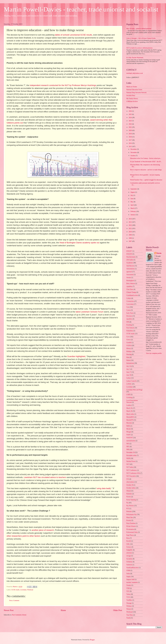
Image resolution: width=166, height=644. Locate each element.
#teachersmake (131, 257)
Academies (130, 263)
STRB (128, 571)
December (134, 149)
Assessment (130, 275)
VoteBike (129, 600)
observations (130, 482)
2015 (130, 147)
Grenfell (129, 343)
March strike (130, 414)
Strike (128, 574)
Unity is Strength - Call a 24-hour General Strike (141, 38)
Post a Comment (14, 601)
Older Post (118, 610)
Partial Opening (131, 500)
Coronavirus (130, 301)
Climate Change (131, 292)
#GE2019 (129, 254)
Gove (128, 337)
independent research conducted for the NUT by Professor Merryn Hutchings (63, 85)
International (130, 363)
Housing (129, 354)
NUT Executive (131, 476)
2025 (130, 114)
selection (129, 553)
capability (129, 286)
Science (129, 547)
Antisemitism (130, 269)
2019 (130, 134)
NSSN (128, 458)
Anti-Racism (130, 266)
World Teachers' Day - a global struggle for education (146, 180)
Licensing (129, 398)
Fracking (129, 325)
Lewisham (23, 590)
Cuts (128, 307)
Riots (128, 538)
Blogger (92, 640)
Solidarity (129, 562)
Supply (129, 577)
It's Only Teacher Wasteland (135, 58)
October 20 (130, 485)
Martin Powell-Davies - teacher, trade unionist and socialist (81, 9)
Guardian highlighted (76, 356)
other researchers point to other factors (23, 536)
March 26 (129, 408)
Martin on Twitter (132, 87)
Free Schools (130, 328)
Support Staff (130, 579)
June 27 (129, 372)
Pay (128, 503)
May (132, 202)
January (133, 215)
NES (128, 444)
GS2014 (129, 346)
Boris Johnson (131, 284)
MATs (128, 426)
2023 (130, 121)
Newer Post (9, 610)
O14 (128, 479)
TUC (128, 591)
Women (129, 609)
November (134, 152)
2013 (130, 222)
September (134, 189)
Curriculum (130, 304)
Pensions (129, 511)
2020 (130, 130)
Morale (129, 429)
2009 (130, 235)
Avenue (129, 278)
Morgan (129, 432)
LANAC (129, 384)
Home (63, 610)
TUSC (128, 597)
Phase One (130, 517)
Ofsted (128, 491)
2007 (130, 241)
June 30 (129, 375)
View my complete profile (154, 353)
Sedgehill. (129, 550)
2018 (130, 137)
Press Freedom (131, 523)
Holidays (129, 351)
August (133, 192)
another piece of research (43, 530)
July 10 (129, 366)
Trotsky (129, 585)
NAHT (128, 435)
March (133, 208)
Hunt (128, 357)
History (129, 348)
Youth (128, 618)
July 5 (128, 369)
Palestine (129, 494)
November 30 (130, 452)
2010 (130, 232)
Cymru (128, 310)
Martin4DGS (130, 417)
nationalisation (131, 441)
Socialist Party (131, 95)
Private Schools (131, 526)
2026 (130, 111)
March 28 (129, 411)
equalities (129, 319)
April (132, 205)
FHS (128, 322)
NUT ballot (130, 467)
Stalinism (129, 565)
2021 (130, 127)
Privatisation (130, 529)
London (129, 405)
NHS (128, 450)
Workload (30, 590)
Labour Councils (131, 381)
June (132, 199)
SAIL (128, 544)
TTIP (128, 588)
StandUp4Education (132, 568)
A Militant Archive (132, 101)
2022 (130, 124)
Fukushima (130, 331)
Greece (129, 340)
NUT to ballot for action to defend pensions (139, 48)
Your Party (130, 615)
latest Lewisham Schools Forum (90, 312)
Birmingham (130, 281)
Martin (159, 253)
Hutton (128, 360)
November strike (131, 455)
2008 (130, 238)
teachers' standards (132, 582)
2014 (130, 219)
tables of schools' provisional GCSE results (74, 35)
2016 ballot (130, 260)
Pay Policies (130, 506)
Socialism (129, 559)
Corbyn (129, 298)
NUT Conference (132, 470)
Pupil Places (130, 535)
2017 (130, 140)
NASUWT (130, 438)
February (133, 211)
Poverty (129, 520)
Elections (129, 316)
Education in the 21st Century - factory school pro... (146, 158)
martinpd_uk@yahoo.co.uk (135, 73)
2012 (130, 225)
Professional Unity (132, 532)
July (132, 195)
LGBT (128, 395)
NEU (128, 447)
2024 (130, 118)
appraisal (129, 272)
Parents (129, 497)
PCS (128, 509)
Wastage (129, 603)
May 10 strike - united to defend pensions (139, 29)
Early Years (130, 313)
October (133, 156)
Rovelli (129, 541)
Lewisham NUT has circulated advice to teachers (45, 477)
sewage (129, 556)
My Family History (132, 99)
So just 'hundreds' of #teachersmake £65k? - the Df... (146, 162)
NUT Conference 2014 (133, 473)
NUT (128, 464)
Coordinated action (132, 295)
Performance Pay (132, 515)
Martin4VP (130, 420)
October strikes (131, 488)
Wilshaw (129, 606)
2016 (130, 143)
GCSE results (15, 590)
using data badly (104, 488)
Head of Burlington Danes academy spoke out (80, 243)
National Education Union (134, 90)
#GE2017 (129, 251)
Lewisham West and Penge (134, 390)
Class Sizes (130, 289)
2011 (130, 228)
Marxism (129, 423)
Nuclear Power (131, 461)
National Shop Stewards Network (136, 93)
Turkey (129, 594)
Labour (129, 378)
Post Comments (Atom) (19, 615)
